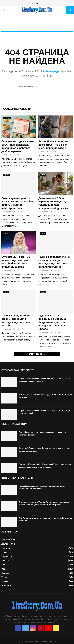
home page (53, 71)
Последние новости (16, 109)
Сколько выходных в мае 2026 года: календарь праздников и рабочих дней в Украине (18, 146)
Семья (43, 175)
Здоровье (6, 548)
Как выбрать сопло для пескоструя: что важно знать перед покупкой (53, 145)
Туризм (43, 292)
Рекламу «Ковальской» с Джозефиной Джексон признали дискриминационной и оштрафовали (45, 466)
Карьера (6, 175)
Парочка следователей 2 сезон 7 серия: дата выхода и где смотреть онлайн (17, 321)
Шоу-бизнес (7, 556)
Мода (4, 569)
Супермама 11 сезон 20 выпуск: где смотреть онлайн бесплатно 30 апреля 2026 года (16, 262)
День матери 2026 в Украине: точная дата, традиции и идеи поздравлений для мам (53, 203)
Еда (6, 552)
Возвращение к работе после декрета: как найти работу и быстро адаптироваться (17, 203)
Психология (7, 585)
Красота (5, 561)
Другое (6, 234)
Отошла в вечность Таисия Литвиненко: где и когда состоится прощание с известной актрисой (44, 503)
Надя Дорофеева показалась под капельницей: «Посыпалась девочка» (42, 487)
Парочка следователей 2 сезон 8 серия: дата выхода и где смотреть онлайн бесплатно (54, 262)
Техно (43, 118)
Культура (7, 118)
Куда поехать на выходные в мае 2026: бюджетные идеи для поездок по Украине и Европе (53, 322)
